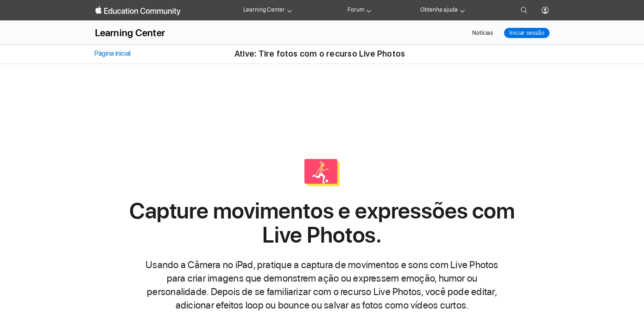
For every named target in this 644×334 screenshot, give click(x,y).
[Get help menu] (462, 10)
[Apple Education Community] (138, 11)
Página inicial (112, 53)
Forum (356, 10)
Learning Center (264, 10)
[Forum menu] (369, 10)
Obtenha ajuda (439, 10)
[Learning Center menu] (290, 10)
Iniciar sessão (527, 33)
